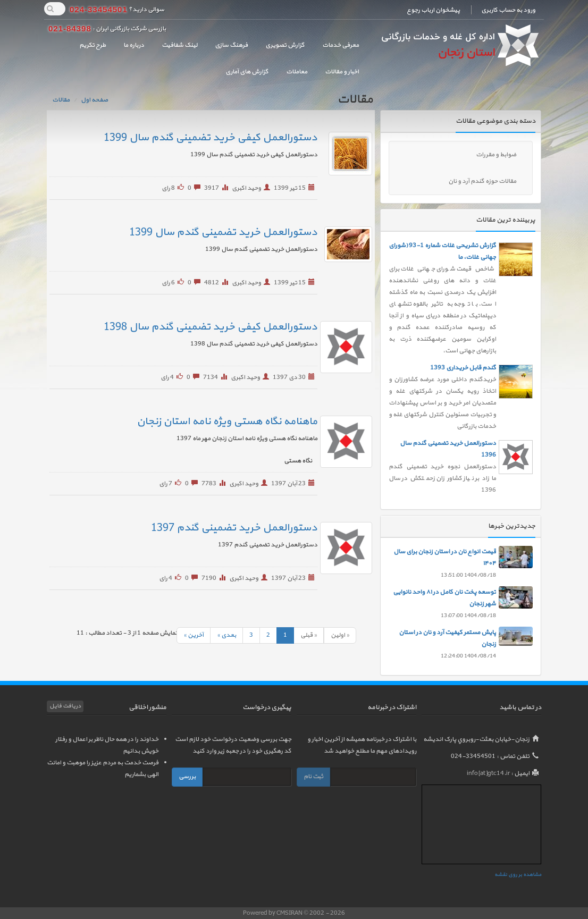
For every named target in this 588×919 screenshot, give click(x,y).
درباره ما (134, 45)
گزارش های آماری (247, 72)
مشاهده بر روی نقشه (518, 875)
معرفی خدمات (341, 45)
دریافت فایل (65, 706)
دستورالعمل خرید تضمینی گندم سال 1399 (223, 232)
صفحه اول (94, 100)
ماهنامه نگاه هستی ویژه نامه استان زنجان (227, 421)
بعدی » (226, 635)
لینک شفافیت (179, 45)
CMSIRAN (290, 913)
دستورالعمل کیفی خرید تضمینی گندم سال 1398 (211, 327)
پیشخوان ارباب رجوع (433, 10)
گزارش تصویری (285, 45)
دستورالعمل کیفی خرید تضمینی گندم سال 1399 (211, 138)
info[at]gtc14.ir (488, 773)
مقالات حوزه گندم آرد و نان (482, 181)
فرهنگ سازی (231, 45)
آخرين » (194, 635)
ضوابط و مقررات (496, 155)
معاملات (297, 72)
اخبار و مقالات (342, 72)
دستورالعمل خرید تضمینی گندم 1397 (234, 528)
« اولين (340, 635)
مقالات (61, 100)
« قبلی (309, 635)
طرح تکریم (93, 45)
